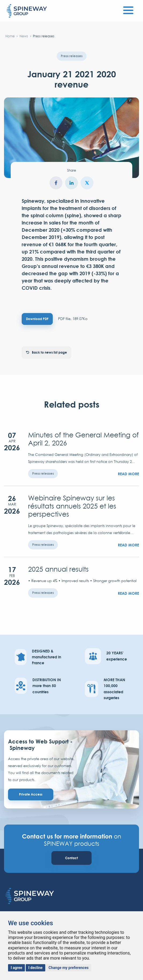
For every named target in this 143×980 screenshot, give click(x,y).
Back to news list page (46, 352)
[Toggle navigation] (128, 9)
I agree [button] (16, 968)
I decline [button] (35, 968)
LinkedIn (71, 183)
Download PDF (37, 319)
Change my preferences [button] (68, 968)
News (24, 36)
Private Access (31, 794)
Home (10, 36)
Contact (71, 858)
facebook (56, 183)
